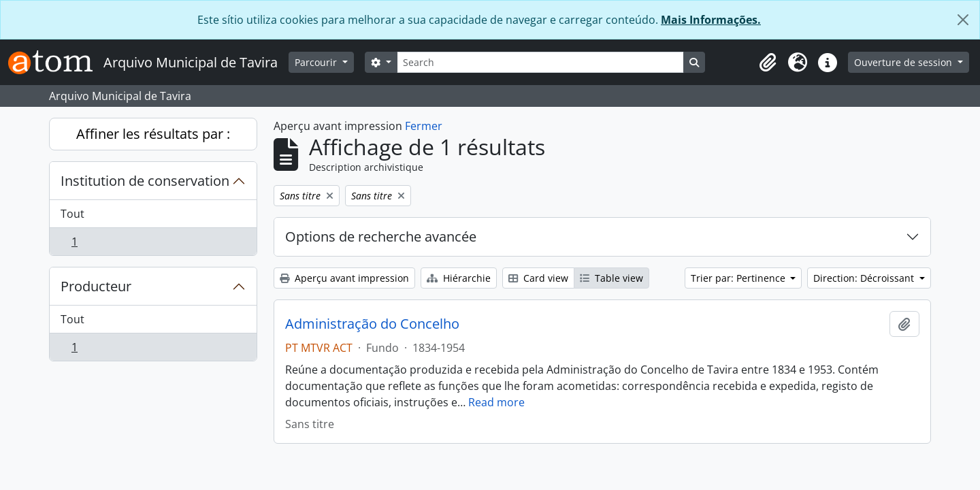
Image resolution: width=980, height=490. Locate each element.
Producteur (96, 286)
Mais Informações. (711, 20)
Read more (496, 402)
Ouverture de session (904, 62)
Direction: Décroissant (865, 278)
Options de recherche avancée (381, 236)
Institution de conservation (145, 181)
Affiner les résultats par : (153, 134)
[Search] (540, 62)
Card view (538, 278)
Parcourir (317, 62)
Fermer (424, 126)
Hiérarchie (459, 278)
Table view (611, 278)
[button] (768, 63)
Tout (72, 214)
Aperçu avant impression (344, 278)
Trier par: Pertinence (739, 278)
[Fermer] (963, 20)
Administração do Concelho (372, 324)
